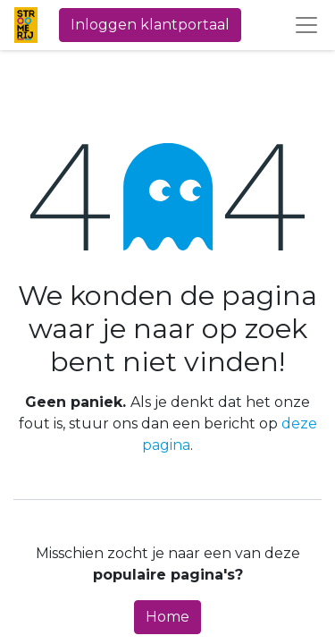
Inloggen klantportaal (150, 25)
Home (167, 617)
